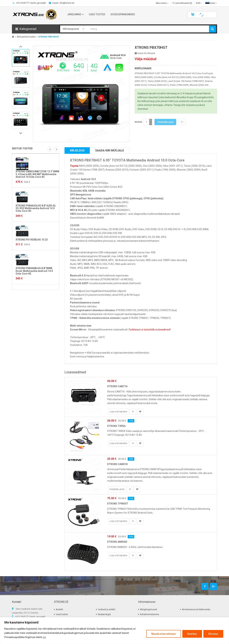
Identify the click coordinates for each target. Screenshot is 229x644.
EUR (199, 3)
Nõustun (213, 634)
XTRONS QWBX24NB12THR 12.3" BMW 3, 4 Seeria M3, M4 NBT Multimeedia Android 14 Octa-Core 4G (37, 174)
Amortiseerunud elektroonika (196, 609)
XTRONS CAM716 (117, 386)
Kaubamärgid (104, 614)
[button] (36, 29)
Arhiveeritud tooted (26, 37)
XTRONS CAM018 (117, 464)
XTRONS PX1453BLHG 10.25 (32, 240)
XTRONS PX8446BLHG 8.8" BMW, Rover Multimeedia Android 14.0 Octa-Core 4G (34, 271)
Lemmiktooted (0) (182, 3)
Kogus (138, 122)
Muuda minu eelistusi (164, 634)
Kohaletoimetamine (149, 614)
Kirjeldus (77, 150)
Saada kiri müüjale (145, 53)
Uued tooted (62, 614)
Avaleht (59, 609)
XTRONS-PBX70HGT (49, 37)
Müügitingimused (148, 609)
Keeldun (192, 634)
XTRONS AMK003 (117, 542)
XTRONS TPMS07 (117, 504)
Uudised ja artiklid (107, 609)
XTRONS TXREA (116, 426)
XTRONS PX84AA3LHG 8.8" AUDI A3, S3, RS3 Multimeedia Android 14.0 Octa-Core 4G (36, 208)
